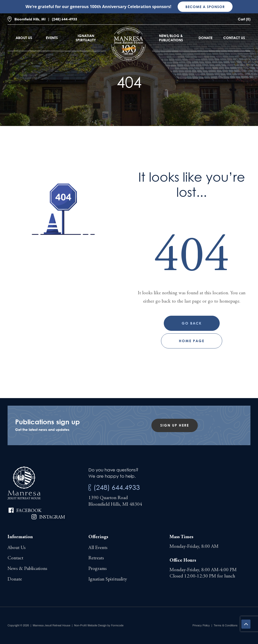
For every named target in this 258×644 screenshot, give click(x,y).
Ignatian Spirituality (86, 38)
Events (52, 38)
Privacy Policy (201, 625)
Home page (192, 341)
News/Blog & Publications (171, 38)
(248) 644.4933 (117, 487)
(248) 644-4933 (64, 19)
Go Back (192, 323)
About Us (24, 38)
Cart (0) (244, 19)
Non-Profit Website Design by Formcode (99, 625)
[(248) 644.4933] (90, 488)
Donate (205, 38)
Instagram (52, 517)
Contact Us (234, 38)
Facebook (29, 511)
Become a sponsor (205, 7)
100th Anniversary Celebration (120, 7)
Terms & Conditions (226, 625)
